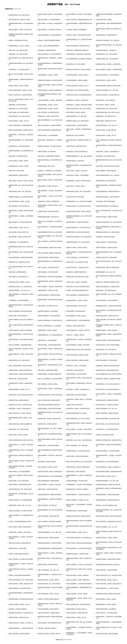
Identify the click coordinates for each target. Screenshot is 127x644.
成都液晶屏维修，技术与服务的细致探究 (19, 242)
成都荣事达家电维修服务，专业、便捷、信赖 (107, 481)
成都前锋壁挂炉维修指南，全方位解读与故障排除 (50, 80)
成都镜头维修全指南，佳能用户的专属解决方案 (20, 424)
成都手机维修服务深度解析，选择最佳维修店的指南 (109, 471)
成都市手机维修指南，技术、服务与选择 (76, 116)
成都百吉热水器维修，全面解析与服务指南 (48, 257)
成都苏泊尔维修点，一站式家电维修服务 (48, 135)
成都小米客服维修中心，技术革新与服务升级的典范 (79, 584)
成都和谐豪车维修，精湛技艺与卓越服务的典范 (78, 467)
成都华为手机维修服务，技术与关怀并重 (76, 306)
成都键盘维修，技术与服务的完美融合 (106, 237)
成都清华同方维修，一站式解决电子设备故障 (107, 405)
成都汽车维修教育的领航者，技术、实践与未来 (108, 175)
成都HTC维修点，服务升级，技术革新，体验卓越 (21, 181)
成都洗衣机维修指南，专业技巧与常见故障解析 (20, 330)
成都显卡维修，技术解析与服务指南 (18, 272)
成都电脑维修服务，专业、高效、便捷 (106, 272)
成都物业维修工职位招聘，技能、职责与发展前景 (79, 191)
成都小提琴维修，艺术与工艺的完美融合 (19, 481)
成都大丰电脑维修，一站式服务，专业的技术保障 (50, 287)
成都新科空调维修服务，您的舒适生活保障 (77, 481)
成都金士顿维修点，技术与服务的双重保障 (19, 471)
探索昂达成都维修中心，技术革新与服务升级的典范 (79, 548)
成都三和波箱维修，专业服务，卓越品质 (106, 599)
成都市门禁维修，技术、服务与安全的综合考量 (108, 424)
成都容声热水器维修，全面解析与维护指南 (48, 538)
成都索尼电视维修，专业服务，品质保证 (48, 105)
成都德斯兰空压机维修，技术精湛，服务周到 (49, 634)
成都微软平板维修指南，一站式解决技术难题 (77, 554)
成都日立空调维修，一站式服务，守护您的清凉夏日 (79, 429)
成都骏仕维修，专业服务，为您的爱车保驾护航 (78, 408)
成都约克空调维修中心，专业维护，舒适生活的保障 (79, 564)
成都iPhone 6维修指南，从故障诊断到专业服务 (20, 345)
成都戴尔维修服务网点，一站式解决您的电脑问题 (21, 628)
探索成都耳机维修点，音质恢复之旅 (75, 161)
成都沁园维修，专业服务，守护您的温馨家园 (77, 175)
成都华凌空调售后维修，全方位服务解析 (106, 609)
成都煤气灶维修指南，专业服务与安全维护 (107, 247)
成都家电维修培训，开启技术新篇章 (18, 548)
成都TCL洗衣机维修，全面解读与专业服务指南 (50, 253)
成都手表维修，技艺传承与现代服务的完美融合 (78, 287)
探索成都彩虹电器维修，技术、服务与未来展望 (108, 232)
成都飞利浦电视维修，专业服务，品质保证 (48, 594)
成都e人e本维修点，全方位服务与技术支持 (48, 267)
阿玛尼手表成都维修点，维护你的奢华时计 (48, 609)
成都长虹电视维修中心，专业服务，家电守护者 (78, 330)
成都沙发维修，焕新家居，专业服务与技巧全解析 (108, 379)
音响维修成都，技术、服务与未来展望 (18, 54)
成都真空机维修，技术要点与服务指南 (76, 471)
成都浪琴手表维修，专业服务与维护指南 (106, 130)
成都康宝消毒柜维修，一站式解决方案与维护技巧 (79, 494)
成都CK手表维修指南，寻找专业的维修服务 (107, 300)
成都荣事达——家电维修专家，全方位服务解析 (50, 171)
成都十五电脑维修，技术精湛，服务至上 (48, 384)
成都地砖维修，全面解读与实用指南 (47, 50)
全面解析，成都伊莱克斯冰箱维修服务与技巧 (77, 290)
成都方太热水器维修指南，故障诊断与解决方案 (78, 46)
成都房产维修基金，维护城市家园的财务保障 (20, 484)
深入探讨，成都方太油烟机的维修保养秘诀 (48, 46)
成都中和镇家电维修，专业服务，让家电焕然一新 (108, 467)
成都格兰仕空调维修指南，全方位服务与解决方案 (50, 320)
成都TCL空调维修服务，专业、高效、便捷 (48, 570)
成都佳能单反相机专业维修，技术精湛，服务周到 (79, 211)
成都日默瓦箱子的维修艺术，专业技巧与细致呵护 (79, 69)
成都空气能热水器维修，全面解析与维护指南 (77, 355)
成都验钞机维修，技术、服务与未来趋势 (19, 429)
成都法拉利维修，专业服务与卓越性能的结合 (77, 456)
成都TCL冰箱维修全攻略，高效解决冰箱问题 (49, 400)
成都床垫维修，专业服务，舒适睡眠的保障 (48, 201)
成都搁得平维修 (60, 640)
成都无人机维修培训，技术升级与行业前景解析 (50, 521)
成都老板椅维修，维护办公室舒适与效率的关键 (108, 384)
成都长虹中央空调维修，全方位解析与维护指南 (20, 511)
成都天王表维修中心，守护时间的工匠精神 (107, 613)
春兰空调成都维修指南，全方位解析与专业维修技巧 (79, 59)
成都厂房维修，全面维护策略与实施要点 (48, 370)
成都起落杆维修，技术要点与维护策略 (18, 379)
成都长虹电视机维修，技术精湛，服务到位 (107, 580)
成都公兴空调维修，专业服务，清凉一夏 (106, 476)
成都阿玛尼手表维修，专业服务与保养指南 (107, 217)
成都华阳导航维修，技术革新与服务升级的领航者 (21, 374)
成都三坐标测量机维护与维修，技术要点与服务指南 (109, 374)
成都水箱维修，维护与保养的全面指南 (106, 201)
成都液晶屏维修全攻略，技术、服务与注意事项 (78, 242)
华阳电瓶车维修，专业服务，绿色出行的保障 (20, 532)
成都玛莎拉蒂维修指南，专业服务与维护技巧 (49, 613)
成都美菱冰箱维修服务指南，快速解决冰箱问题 (108, 287)
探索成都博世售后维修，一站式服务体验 (106, 50)
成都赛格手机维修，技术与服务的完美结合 (48, 211)
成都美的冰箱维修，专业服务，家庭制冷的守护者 (21, 584)
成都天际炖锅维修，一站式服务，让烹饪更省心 (50, 484)
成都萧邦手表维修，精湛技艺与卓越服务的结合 (108, 267)
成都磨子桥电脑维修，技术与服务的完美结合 (20, 588)
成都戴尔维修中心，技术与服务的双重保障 (48, 445)
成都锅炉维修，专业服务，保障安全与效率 (48, 116)
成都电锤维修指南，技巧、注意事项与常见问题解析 (79, 201)
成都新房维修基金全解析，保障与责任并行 (48, 217)
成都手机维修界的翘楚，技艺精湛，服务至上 (77, 75)
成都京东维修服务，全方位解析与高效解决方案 (20, 222)
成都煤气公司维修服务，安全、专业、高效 (107, 527)
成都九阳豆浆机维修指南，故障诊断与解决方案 (50, 130)
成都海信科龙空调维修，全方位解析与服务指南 (108, 451)
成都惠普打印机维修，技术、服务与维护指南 (49, 584)
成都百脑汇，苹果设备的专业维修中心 (47, 628)
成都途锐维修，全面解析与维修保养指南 (76, 272)
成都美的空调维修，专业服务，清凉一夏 (19, 227)
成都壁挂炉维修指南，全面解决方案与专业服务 (50, 247)
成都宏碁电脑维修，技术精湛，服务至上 (76, 609)
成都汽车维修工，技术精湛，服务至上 (76, 186)
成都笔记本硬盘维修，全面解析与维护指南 (77, 613)
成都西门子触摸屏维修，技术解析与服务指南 (77, 360)
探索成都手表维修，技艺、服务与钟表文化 (19, 15)
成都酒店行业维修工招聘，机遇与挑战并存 (107, 257)
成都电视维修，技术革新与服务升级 (18, 105)
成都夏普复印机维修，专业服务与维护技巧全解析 (108, 559)
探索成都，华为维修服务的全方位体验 (18, 40)
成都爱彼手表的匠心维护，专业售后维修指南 (107, 59)
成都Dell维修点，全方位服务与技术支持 (48, 306)
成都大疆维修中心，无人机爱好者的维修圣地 (107, 429)
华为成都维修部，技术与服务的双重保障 (19, 300)
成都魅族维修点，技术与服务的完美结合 (106, 116)
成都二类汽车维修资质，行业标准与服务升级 (77, 257)
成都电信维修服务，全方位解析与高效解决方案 (50, 374)
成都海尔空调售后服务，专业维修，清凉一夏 (77, 86)
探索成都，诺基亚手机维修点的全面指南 (19, 554)
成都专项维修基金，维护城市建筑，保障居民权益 (79, 54)
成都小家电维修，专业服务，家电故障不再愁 (20, 237)
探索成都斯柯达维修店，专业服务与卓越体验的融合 (109, 306)
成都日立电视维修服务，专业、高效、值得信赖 (78, 418)
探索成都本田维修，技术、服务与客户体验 (19, 116)
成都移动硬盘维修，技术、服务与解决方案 (19, 360)
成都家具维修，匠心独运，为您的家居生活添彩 (20, 405)
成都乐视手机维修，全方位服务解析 (47, 151)
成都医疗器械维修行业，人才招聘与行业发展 (107, 588)
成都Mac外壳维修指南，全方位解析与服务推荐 (49, 54)
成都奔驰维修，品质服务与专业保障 (47, 462)
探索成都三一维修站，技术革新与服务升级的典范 (79, 35)
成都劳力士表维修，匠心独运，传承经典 (19, 86)
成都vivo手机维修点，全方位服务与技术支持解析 (21, 559)
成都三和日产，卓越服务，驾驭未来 (75, 335)
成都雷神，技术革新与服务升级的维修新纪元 (20, 575)
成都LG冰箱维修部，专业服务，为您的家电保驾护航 (109, 69)
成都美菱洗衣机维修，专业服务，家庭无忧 (48, 580)
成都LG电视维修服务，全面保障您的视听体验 (78, 295)
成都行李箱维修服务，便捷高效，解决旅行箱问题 (108, 86)
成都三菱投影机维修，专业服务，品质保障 (19, 201)
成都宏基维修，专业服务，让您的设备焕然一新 (108, 151)
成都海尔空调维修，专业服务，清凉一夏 (106, 135)
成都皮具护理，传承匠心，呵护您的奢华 (76, 366)
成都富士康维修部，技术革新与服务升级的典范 (50, 623)
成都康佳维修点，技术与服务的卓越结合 (106, 290)
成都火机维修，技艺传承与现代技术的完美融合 (108, 166)
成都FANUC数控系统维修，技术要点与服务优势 (20, 366)
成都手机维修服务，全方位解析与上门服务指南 (50, 30)
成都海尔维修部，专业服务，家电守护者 (48, 186)
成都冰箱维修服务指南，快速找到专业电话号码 (108, 191)
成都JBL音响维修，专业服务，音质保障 (18, 161)
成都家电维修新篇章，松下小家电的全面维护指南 (50, 335)
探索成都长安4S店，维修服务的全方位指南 (19, 262)
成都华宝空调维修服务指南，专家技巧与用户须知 (21, 440)
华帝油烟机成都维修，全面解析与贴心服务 (77, 80)
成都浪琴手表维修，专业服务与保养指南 (48, 564)
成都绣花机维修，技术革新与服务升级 (47, 424)
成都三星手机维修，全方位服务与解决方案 (48, 112)
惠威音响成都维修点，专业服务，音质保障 (77, 300)
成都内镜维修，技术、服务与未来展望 (76, 64)
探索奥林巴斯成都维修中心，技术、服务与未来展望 (79, 156)
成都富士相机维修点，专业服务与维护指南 (107, 570)
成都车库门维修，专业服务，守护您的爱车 (77, 282)
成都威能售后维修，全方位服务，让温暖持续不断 (108, 64)
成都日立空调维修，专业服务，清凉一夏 (19, 121)
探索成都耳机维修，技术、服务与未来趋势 (107, 108)
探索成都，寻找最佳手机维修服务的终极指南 (49, 40)
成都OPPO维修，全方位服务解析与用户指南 (77, 262)
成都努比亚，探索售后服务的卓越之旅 (76, 326)
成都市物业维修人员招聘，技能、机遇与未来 (20, 191)
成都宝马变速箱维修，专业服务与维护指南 (48, 516)
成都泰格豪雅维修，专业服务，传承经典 (48, 75)
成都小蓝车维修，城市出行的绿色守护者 (19, 232)
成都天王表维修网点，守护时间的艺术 (47, 505)
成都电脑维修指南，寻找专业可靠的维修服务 (107, 462)
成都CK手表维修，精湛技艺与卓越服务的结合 (20, 527)
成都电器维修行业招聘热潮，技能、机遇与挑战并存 (79, 237)
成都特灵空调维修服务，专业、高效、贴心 (19, 290)
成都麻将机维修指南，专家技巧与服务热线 (107, 330)
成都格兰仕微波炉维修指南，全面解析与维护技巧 (21, 130)
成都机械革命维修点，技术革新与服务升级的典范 (21, 599)
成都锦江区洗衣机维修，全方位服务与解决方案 (108, 95)
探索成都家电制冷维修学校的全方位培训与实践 (108, 564)
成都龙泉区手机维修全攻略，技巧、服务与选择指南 (109, 222)
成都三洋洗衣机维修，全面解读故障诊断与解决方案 (79, 19)
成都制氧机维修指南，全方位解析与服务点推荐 (78, 451)
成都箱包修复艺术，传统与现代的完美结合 (19, 146)
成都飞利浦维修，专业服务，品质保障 (76, 112)
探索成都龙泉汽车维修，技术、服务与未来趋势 (20, 287)
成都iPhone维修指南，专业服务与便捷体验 (106, 242)
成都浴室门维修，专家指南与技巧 (75, 405)
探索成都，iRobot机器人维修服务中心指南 (106, 505)
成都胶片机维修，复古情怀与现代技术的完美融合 (21, 395)
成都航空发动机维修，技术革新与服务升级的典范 (108, 340)
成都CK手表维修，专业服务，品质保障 (48, 467)
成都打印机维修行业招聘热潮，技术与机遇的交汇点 (79, 538)
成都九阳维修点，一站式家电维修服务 (47, 340)
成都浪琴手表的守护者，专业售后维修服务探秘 (78, 320)
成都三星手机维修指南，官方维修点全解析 (107, 360)
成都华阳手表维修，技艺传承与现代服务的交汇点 (108, 389)
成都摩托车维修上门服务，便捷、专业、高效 (20, 505)
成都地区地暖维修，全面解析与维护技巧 (19, 175)
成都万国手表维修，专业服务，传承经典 (106, 80)
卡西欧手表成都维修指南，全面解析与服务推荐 (20, 125)
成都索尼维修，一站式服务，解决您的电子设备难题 (79, 105)
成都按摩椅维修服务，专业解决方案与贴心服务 (108, 494)
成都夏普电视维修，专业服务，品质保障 (106, 604)
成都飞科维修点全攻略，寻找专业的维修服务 (107, 634)
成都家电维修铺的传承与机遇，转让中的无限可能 (50, 232)
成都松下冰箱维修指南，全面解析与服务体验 (107, 413)
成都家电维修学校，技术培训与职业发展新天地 (78, 232)
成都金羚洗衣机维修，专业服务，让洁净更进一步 (21, 623)
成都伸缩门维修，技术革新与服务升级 (18, 316)
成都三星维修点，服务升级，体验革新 (106, 105)
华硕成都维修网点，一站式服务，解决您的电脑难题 (79, 484)
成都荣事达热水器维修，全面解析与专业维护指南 (108, 594)
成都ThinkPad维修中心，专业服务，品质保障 (20, 413)
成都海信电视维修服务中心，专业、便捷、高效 (50, 532)
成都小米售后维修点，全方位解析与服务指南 (49, 19)
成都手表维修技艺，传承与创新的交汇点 (19, 277)
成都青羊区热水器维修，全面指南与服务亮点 (20, 543)
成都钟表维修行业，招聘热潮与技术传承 (76, 146)
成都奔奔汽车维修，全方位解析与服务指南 (77, 125)
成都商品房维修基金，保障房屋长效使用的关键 (108, 500)
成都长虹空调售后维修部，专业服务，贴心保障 (20, 90)
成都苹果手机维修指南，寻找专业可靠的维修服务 (50, 476)
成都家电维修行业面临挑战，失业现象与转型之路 (21, 613)
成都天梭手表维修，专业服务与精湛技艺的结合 (50, 345)
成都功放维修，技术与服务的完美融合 (106, 156)
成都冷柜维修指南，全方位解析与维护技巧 (107, 35)
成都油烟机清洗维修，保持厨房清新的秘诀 (77, 511)
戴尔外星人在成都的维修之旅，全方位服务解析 (50, 326)
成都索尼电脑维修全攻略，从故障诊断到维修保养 (50, 548)
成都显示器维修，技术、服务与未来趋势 (106, 349)
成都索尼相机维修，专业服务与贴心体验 (19, 617)
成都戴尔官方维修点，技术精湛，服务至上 (77, 247)
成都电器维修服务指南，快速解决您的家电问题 (50, 494)
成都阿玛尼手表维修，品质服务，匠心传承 (19, 282)
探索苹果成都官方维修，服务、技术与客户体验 (108, 112)
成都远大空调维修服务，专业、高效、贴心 (107, 408)
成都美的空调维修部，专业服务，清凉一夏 (77, 532)
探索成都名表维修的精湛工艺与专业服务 (76, 413)
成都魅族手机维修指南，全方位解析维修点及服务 (21, 197)
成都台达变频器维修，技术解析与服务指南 (19, 634)
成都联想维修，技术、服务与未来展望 (18, 108)
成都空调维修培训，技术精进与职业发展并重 (77, 222)
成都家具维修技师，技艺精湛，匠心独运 (48, 290)
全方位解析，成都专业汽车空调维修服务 (76, 30)
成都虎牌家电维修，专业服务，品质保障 (19, 166)
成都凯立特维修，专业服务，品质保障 (18, 435)
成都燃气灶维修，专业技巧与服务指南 (106, 100)
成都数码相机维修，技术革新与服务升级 (106, 181)
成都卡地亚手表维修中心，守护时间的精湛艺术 (108, 75)
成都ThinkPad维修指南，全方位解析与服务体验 (50, 125)
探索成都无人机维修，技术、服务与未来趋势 (77, 121)
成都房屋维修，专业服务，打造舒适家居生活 (20, 408)
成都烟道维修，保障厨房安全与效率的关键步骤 (108, 366)
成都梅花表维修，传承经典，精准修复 (47, 330)
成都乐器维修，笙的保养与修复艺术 (75, 370)
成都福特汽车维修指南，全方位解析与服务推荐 (50, 146)
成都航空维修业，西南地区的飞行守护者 (106, 121)
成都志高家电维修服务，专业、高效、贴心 (107, 125)
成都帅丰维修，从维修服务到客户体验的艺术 (77, 50)
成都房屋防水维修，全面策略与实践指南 (19, 400)
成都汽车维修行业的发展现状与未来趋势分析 (49, 405)
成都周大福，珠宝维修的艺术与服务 (105, 435)
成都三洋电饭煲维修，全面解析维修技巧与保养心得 (109, 521)
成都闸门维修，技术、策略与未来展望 (18, 50)
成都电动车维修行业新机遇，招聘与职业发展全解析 (109, 516)
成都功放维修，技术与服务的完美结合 (18, 156)
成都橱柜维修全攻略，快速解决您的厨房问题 (107, 400)
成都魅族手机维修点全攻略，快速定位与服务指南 (79, 349)
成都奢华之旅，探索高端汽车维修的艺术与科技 (108, 282)
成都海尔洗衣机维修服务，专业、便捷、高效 (107, 90)
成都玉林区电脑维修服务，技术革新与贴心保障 (108, 418)
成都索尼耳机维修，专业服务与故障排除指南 (107, 370)
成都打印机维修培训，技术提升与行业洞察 (19, 19)
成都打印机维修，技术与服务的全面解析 (19, 112)
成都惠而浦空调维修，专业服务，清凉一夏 (19, 389)
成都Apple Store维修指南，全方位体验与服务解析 (50, 379)
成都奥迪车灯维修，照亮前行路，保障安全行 (77, 489)
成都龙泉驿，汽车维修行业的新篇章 (18, 609)
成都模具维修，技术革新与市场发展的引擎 (77, 151)
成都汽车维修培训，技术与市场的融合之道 (19, 206)
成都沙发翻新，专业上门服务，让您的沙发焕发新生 (79, 440)
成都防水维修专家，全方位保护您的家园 (76, 374)
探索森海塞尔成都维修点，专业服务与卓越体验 (50, 543)
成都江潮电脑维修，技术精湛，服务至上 (76, 316)
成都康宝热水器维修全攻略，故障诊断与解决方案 (79, 516)
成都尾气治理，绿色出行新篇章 (16, 171)
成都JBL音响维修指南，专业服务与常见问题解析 (21, 257)
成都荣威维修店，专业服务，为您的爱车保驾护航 (79, 181)
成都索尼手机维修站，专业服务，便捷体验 (107, 538)
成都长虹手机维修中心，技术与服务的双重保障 (20, 500)
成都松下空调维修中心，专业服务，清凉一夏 (77, 500)
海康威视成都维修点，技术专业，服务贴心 (19, 46)
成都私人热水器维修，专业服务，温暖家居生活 (78, 580)
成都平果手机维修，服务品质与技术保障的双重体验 (79, 543)
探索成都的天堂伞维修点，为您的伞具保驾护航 (108, 197)
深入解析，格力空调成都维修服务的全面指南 (20, 521)
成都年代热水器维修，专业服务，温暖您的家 (77, 575)
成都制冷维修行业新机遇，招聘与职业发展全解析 (50, 395)
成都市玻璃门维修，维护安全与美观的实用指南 (108, 345)
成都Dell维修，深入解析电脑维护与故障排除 (49, 156)
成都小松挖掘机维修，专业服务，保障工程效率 (78, 345)
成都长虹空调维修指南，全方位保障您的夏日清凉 (79, 227)
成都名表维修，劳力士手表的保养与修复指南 (77, 90)
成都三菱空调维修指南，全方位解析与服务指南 (50, 35)
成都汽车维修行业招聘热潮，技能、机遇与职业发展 (79, 462)
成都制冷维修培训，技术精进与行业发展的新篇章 (50, 277)
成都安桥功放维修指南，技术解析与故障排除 (49, 295)
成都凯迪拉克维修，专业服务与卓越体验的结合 (20, 370)
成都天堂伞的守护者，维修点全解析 (75, 197)
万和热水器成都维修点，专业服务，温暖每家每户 (50, 100)
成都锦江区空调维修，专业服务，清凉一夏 (19, 604)
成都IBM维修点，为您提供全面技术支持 (48, 489)
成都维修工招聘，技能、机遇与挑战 (75, 135)
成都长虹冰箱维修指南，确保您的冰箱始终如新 (20, 311)
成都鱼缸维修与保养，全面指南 (104, 19)
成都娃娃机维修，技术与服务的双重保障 (76, 395)
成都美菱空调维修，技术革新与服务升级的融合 (50, 408)
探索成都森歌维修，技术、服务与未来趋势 (107, 54)
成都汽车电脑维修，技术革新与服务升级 (106, 171)
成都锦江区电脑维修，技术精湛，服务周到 (77, 594)
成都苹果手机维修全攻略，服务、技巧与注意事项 (79, 108)
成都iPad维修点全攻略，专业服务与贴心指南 (107, 316)
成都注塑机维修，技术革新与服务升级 (76, 311)
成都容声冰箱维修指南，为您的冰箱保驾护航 (49, 316)
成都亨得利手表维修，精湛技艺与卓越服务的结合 (50, 471)
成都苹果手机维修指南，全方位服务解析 (48, 311)
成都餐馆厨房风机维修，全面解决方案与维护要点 (108, 484)
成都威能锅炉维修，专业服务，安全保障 (48, 108)
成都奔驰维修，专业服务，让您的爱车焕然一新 (78, 389)
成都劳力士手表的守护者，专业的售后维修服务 (20, 95)
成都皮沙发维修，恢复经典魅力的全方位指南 (77, 277)
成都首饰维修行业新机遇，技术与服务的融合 (107, 206)
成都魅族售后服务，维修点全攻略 (46, 166)
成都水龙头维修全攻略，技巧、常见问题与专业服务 (109, 575)
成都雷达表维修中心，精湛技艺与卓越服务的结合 (50, 90)
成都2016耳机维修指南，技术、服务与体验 (77, 445)
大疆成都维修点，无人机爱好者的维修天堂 (19, 69)
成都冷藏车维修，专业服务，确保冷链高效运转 (50, 418)
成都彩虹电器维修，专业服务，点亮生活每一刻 (20, 30)
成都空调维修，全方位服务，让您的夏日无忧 (77, 100)
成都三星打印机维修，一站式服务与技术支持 (77, 267)
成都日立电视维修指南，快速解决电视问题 (48, 481)
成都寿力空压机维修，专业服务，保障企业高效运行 (109, 584)
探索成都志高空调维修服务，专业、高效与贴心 (108, 40)
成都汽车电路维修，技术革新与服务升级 (48, 272)
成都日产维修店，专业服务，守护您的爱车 (77, 171)
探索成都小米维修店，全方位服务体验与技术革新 (79, 206)
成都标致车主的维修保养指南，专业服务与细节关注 (109, 440)
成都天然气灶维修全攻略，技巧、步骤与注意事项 (21, 580)
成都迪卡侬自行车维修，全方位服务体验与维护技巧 (79, 95)
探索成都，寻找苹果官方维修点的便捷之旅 (48, 599)
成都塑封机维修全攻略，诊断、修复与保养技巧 (20, 489)
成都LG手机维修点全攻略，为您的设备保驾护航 (78, 604)
